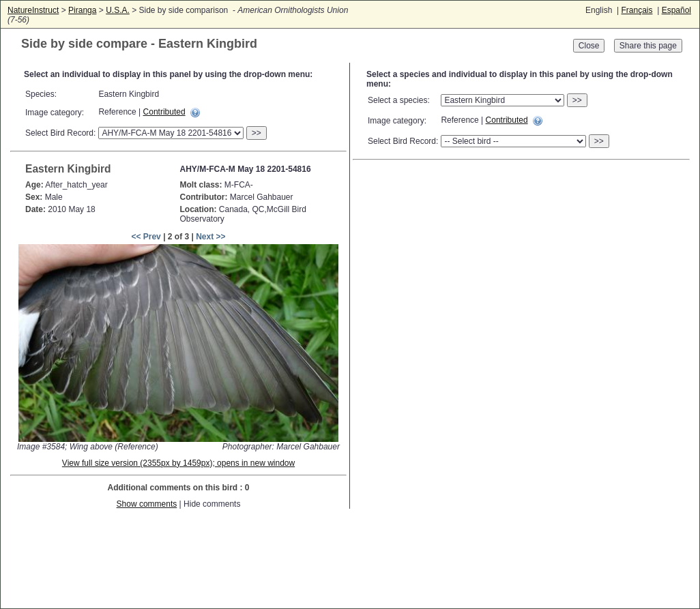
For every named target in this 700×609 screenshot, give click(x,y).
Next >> (210, 237)
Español (676, 10)
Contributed (164, 112)
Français (637, 10)
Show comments (147, 504)
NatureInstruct (33, 10)
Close (589, 46)
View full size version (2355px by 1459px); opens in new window (178, 463)
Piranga (82, 10)
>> (257, 133)
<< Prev (146, 237)
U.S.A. (118, 10)
